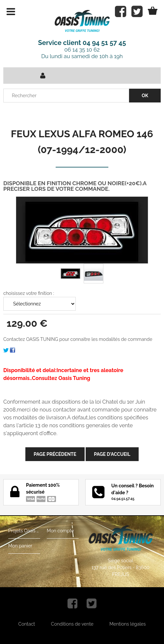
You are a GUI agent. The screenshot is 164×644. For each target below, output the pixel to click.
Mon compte (60, 531)
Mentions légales (127, 624)
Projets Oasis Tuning (24, 531)
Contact (27, 624)
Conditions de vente (72, 624)
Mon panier (20, 546)
